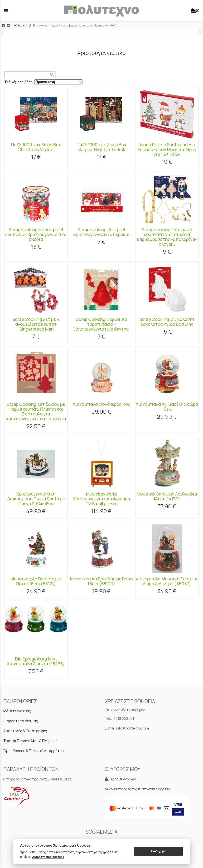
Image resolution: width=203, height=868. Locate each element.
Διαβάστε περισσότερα (48, 857)
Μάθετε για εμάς (17, 711)
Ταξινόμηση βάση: (19, 82)
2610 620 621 (124, 718)
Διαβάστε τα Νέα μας (21, 721)
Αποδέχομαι (158, 851)
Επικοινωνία (39, 25)
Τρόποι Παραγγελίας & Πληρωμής (31, 741)
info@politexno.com (133, 728)
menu (6, 11)
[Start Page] (101, 10)
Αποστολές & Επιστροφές (25, 731)
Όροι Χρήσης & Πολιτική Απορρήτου (34, 751)
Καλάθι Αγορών (120, 779)
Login (20, 25)
